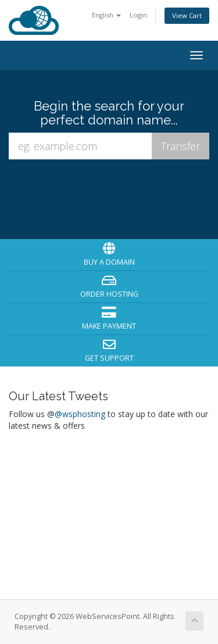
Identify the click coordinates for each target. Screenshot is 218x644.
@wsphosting (80, 414)
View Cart (187, 15)
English (106, 15)
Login (138, 15)
